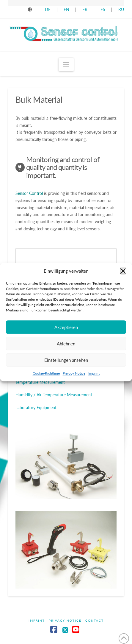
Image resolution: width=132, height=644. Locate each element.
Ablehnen (66, 344)
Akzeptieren (66, 327)
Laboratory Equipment (36, 408)
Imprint (94, 373)
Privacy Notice (74, 373)
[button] (123, 271)
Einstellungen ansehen (66, 360)
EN (66, 9)
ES (103, 9)
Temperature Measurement (40, 382)
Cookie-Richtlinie (46, 373)
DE (48, 9)
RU (121, 9)
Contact (95, 620)
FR (85, 9)
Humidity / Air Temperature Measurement (54, 395)
